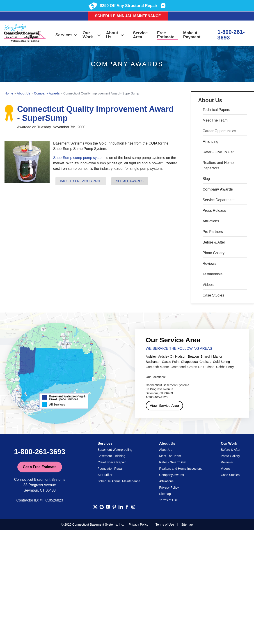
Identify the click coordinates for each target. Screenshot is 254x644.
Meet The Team (215, 120)
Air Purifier (105, 475)
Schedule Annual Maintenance (128, 16)
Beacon (193, 356)
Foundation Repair (111, 469)
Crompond (178, 367)
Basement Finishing (111, 456)
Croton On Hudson (201, 367)
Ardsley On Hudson (172, 356)
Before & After (214, 242)
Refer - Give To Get (218, 152)
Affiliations (211, 221)
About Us (115, 35)
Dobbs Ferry (225, 367)
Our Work (92, 35)
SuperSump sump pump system (79, 158)
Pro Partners (213, 232)
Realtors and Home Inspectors (218, 165)
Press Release (214, 210)
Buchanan (153, 362)
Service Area (140, 35)
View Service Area (165, 406)
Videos (208, 285)
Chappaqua (189, 362)
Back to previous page (81, 181)
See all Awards (130, 181)
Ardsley (151, 356)
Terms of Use (168, 500)
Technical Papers (216, 110)
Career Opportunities (219, 131)
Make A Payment (192, 35)
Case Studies (213, 295)
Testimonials (213, 274)
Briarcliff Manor (212, 356)
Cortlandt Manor (157, 367)
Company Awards (218, 189)
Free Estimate (166, 35)
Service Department (219, 200)
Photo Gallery (214, 253)
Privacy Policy (169, 488)
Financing (210, 141)
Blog (206, 179)
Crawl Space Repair (112, 462)
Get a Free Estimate (40, 467)
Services (66, 35)
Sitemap (165, 494)
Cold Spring (221, 362)
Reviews (209, 263)
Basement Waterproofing (115, 450)
